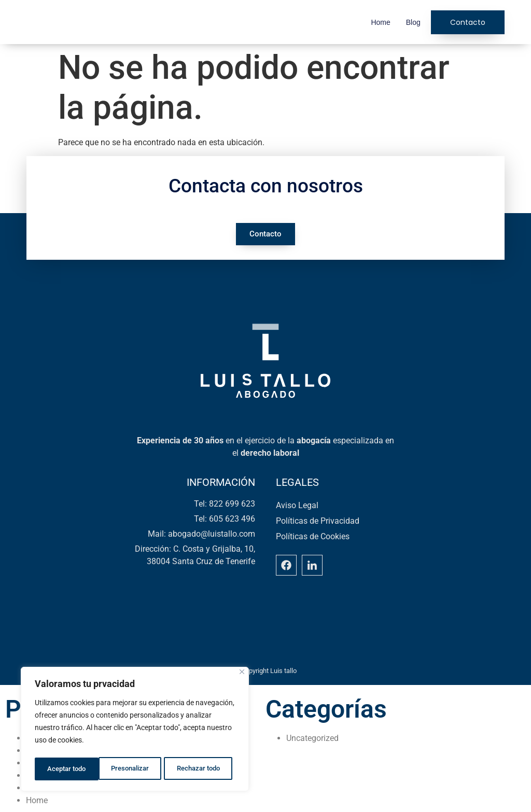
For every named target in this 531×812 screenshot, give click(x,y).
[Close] (242, 675)
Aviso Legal (297, 505)
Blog (413, 22)
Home (380, 22)
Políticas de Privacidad (318, 521)
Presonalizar (66, 769)
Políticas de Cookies (313, 536)
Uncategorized (312, 738)
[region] (135, 731)
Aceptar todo (204, 769)
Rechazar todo (134, 769)
